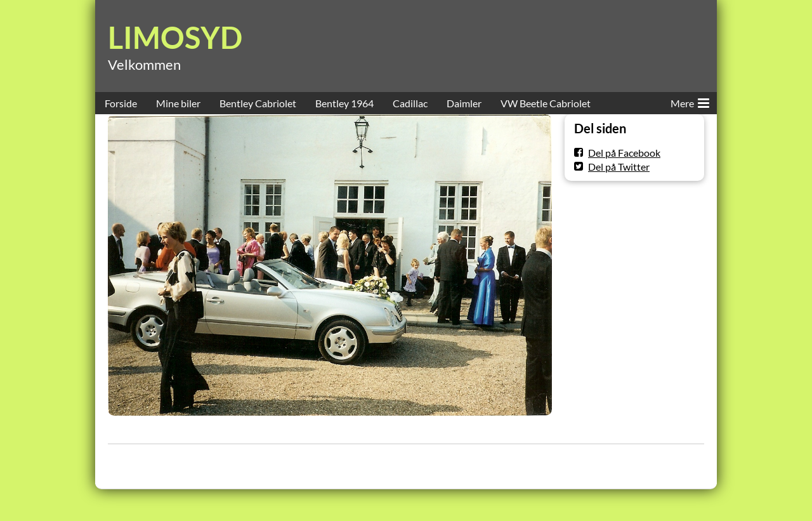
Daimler (464, 103)
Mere (690, 101)
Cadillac (410, 103)
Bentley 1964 (344, 103)
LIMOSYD (175, 37)
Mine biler (178, 103)
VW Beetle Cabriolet (546, 103)
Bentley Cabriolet (258, 103)
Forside (121, 103)
